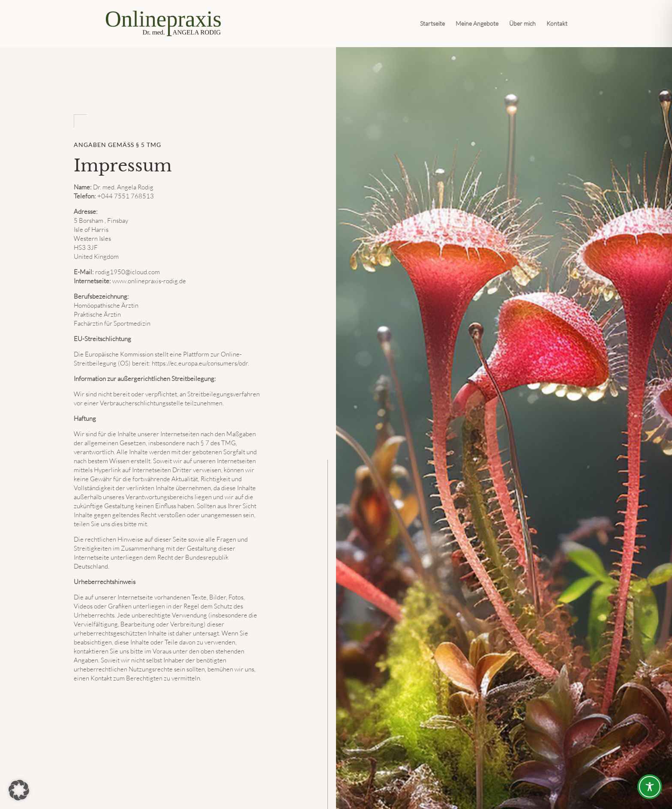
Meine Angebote (477, 24)
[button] (19, 790)
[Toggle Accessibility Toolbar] (650, 787)
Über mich (522, 24)
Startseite (432, 24)
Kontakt (557, 24)
